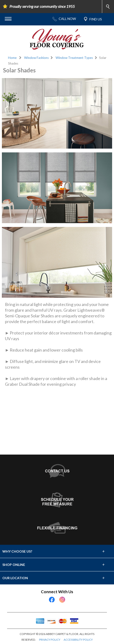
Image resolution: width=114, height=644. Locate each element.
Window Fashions (36, 58)
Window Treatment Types (74, 58)
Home (12, 58)
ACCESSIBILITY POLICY (78, 640)
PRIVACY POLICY (50, 640)
